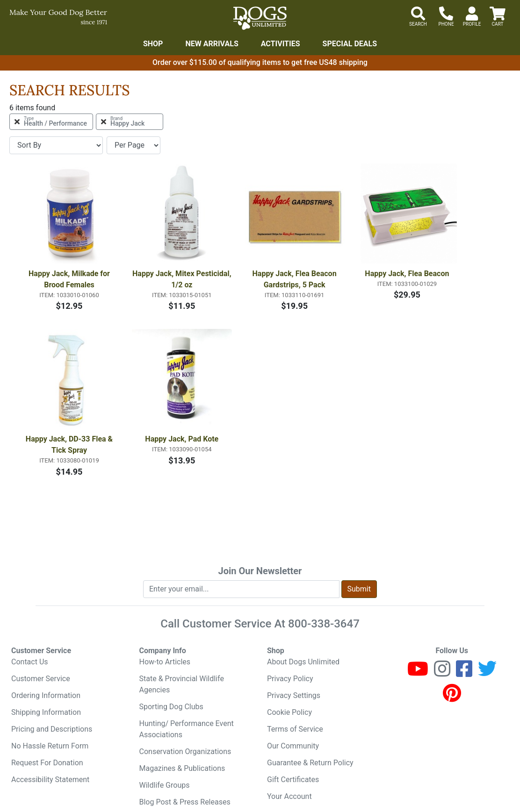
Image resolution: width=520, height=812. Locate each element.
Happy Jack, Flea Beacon (407, 274)
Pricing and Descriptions (52, 729)
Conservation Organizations (185, 751)
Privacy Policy (290, 679)
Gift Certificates (293, 780)
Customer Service (41, 679)
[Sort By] (56, 145)
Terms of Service (295, 729)
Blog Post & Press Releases (185, 802)
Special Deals (350, 44)
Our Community (293, 746)
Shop (153, 44)
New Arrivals (212, 44)
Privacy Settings (294, 695)
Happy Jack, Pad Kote (182, 439)
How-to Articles (165, 662)
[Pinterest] (452, 697)
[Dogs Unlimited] (260, 18)
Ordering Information (46, 695)
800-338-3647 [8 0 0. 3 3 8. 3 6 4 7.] (324, 624)
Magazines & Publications (182, 768)
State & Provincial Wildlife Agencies (182, 684)
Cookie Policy (289, 712)
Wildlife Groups (165, 785)
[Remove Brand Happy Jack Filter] (130, 122)
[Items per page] (134, 145)
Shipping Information (46, 712)
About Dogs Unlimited (303, 662)
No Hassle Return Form (50, 746)
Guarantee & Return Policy (310, 763)
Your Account (289, 796)
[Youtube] (418, 673)
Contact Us (30, 662)
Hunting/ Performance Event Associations (187, 729)
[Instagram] (442, 673)
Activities (281, 44)
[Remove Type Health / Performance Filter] (51, 122)
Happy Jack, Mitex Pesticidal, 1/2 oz (182, 279)
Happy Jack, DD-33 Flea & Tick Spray (70, 445)
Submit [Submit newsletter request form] (359, 589)
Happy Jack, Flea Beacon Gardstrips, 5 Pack (296, 279)
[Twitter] (487, 673)
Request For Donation (47, 763)
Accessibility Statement (50, 780)
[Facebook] (464, 673)
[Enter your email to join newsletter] (241, 589)
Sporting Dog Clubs (171, 707)
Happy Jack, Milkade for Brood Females (70, 279)
